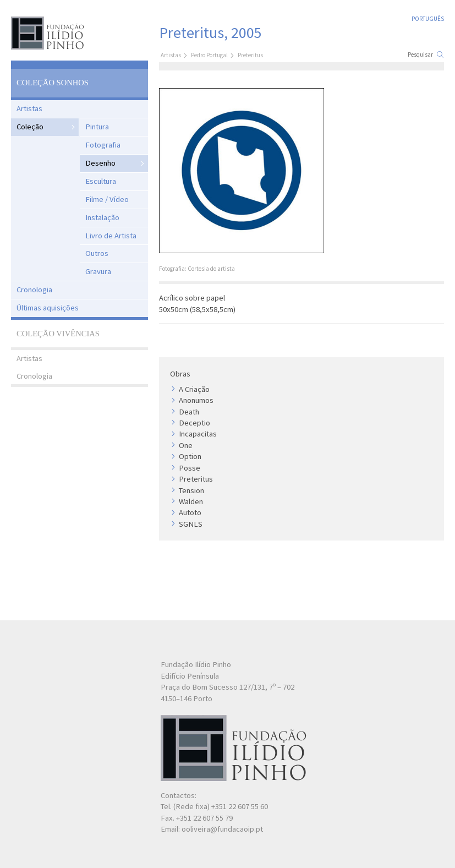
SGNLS (191, 524)
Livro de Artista (111, 236)
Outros (97, 253)
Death (189, 412)
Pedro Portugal (209, 55)
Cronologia (34, 290)
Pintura (97, 127)
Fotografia (103, 145)
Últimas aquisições (48, 308)
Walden (191, 501)
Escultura (101, 181)
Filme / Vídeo (107, 199)
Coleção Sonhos (53, 83)
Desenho (100, 163)
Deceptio (194, 423)
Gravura (98, 271)
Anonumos (196, 400)
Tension (191, 490)
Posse (190, 468)
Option (190, 456)
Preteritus (196, 479)
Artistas (29, 108)
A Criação (194, 389)
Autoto (190, 512)
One (186, 445)
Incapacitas (198, 434)
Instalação (102, 217)
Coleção (30, 127)
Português (428, 19)
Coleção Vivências (58, 334)
